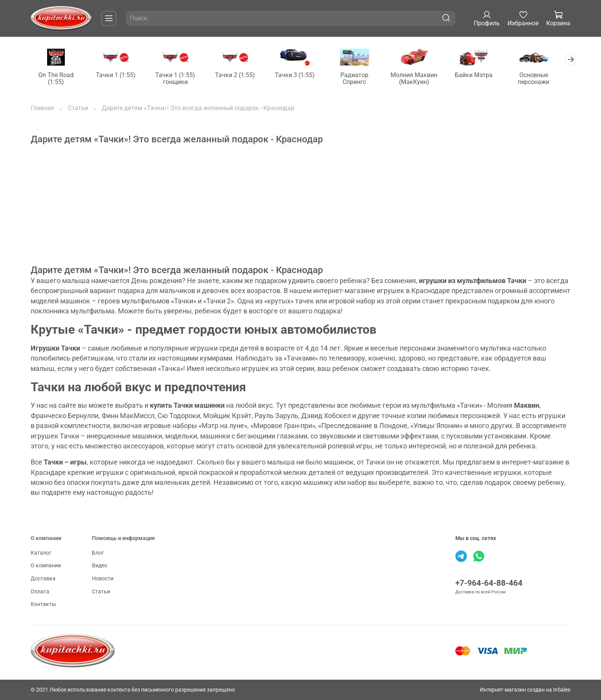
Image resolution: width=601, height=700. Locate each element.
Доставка (43, 579)
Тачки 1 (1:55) (118, 75)
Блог (98, 553)
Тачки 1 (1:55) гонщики (179, 79)
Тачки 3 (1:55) (300, 75)
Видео (100, 566)
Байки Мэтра (483, 75)
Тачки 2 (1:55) (240, 75)
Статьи (78, 108)
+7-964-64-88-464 (489, 583)
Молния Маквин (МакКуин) (422, 79)
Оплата (40, 592)
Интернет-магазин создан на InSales (525, 690)
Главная (42, 108)
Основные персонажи (544, 79)
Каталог (41, 553)
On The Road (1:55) (57, 79)
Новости (103, 579)
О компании (46, 566)
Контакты (43, 604)
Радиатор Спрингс (362, 79)
